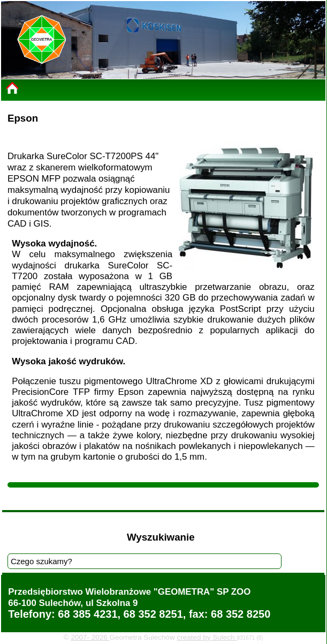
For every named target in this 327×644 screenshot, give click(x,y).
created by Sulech (207, 637)
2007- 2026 (90, 637)
